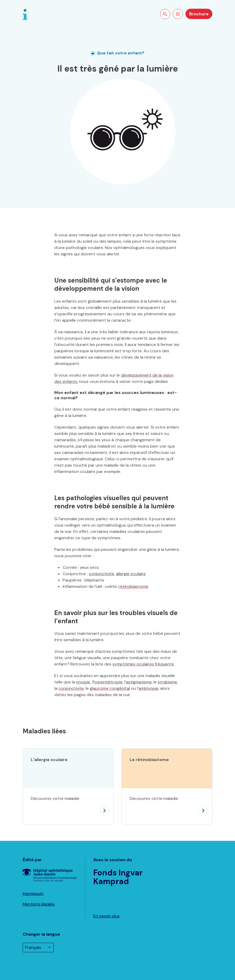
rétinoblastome (133, 586)
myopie (83, 682)
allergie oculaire (131, 574)
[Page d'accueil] (25, 14)
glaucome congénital (110, 688)
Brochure (199, 14)
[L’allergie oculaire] (68, 806)
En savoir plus (106, 916)
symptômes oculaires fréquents (143, 664)
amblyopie (148, 688)
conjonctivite (101, 574)
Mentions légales (39, 904)
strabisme (167, 682)
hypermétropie (108, 682)
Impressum (33, 894)
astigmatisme (139, 682)
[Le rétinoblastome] (167, 806)
